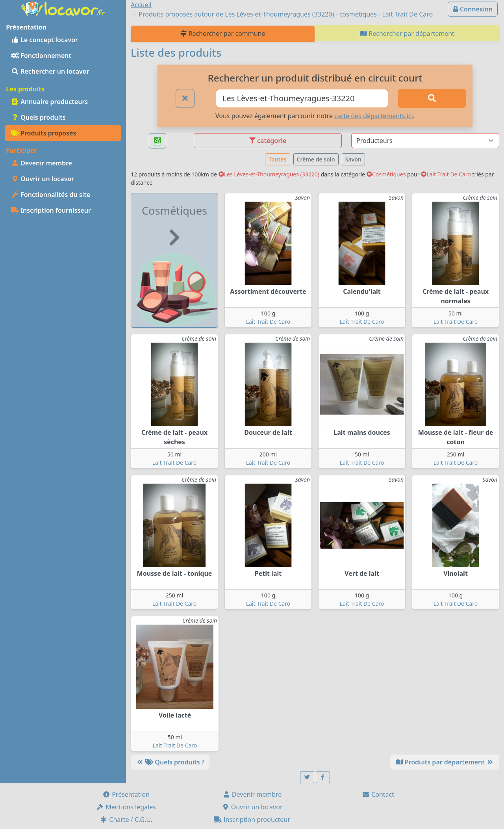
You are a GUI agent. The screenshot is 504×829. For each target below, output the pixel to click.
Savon (353, 159)
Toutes (277, 159)
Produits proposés (44, 133)
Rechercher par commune (223, 33)
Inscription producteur (252, 820)
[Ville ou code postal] (302, 98)
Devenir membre (42, 163)
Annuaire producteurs (49, 102)
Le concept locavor (44, 40)
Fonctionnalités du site (51, 195)
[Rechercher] (432, 98)
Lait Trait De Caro (446, 174)
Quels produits (38, 117)
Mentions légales (126, 807)
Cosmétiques (386, 174)
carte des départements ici (373, 116)
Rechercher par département (407, 33)
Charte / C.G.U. (126, 820)
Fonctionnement (41, 56)
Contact (378, 794)
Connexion (473, 9)
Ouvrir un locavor (43, 179)
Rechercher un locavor (50, 71)
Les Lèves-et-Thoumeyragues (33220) (269, 174)
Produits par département (445, 762)
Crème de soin (316, 159)
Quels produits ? (170, 762)
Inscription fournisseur (51, 210)
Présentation (126, 794)
